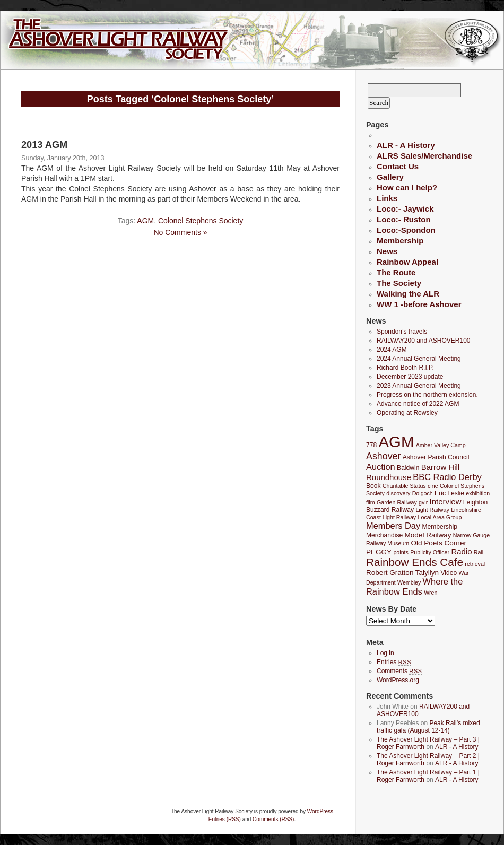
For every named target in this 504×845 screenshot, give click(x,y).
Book (373, 486)
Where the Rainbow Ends (414, 586)
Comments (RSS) (273, 819)
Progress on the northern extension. (427, 395)
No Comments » (180, 232)
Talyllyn (427, 573)
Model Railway (428, 535)
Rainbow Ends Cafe (415, 562)
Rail (479, 552)
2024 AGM (392, 350)
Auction (381, 467)
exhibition (478, 493)
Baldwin (408, 468)
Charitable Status (404, 486)
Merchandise (384, 535)
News (387, 251)
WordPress (320, 811)
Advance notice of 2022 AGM (418, 404)
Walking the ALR (408, 294)
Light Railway (432, 510)
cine (433, 486)
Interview (446, 502)
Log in (385, 653)
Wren (431, 593)
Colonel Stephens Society (201, 221)
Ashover (383, 456)
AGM (145, 221)
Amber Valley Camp (441, 445)
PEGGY (379, 552)
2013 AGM (44, 145)
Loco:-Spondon (406, 230)
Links (387, 198)
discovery (398, 493)
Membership (400, 241)
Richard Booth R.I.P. (405, 368)
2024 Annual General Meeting (419, 359)
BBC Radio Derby (447, 477)
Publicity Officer (430, 552)
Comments (399, 671)
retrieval (475, 564)
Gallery (390, 177)
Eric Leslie (449, 493)
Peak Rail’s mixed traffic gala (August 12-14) (428, 727)
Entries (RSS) (225, 819)
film (371, 502)
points (401, 552)
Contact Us (398, 166)
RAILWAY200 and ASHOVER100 (424, 341)
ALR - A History (406, 145)
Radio (461, 551)
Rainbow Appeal (407, 262)
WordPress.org (398, 680)
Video (449, 573)
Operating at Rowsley (407, 413)
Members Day (393, 526)
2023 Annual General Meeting (419, 386)
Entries (394, 662)
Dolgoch (423, 493)
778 (371, 445)
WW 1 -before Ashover (419, 304)
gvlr (423, 502)
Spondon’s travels (402, 332)
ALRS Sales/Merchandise (424, 156)
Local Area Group (440, 517)
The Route (396, 272)
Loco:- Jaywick (405, 209)
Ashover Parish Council (436, 457)
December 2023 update (410, 377)
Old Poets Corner (438, 543)
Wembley (409, 582)
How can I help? (407, 188)
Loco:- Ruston (404, 219)
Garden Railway (397, 502)
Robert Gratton (390, 573)
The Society (399, 283)
